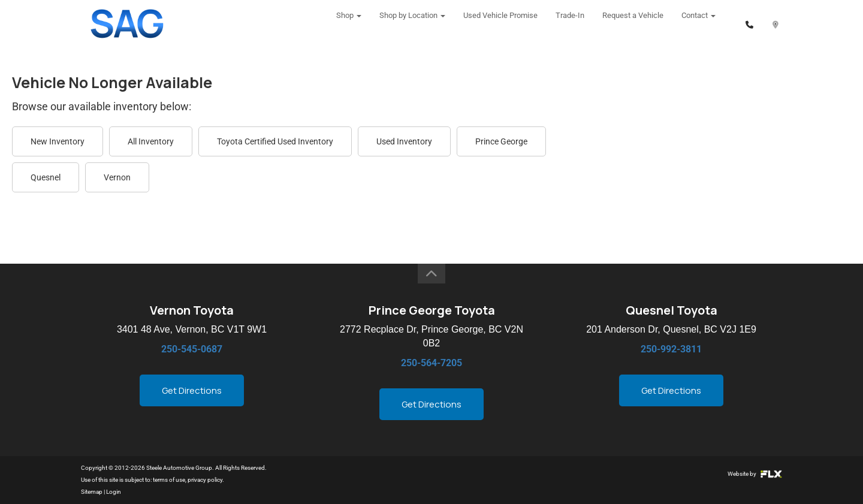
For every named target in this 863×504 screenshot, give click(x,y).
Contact (698, 24)
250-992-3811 (671, 349)
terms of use (169, 480)
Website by (755, 474)
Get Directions (192, 390)
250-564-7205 (431, 363)
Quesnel (46, 177)
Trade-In (570, 24)
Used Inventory (404, 141)
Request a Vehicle (633, 24)
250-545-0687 (192, 349)
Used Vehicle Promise (500, 24)
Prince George (501, 141)
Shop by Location (412, 24)
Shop (349, 24)
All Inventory (151, 141)
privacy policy (205, 480)
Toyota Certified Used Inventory (275, 141)
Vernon (117, 177)
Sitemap (92, 492)
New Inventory (58, 141)
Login (114, 492)
